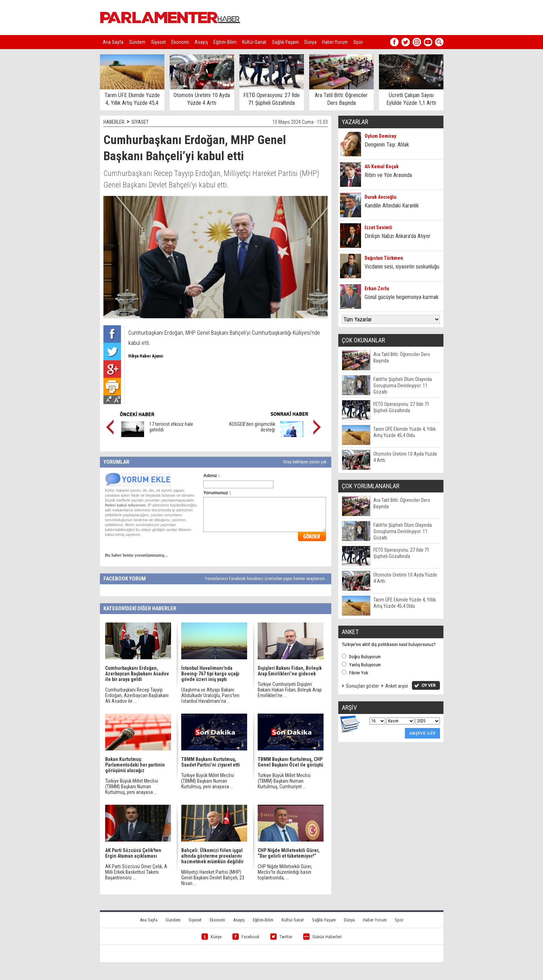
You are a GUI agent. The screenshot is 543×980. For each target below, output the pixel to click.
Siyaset (158, 42)
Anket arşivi (397, 686)
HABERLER (114, 122)
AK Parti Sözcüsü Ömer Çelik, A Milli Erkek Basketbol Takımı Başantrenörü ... (136, 872)
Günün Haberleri (323, 937)
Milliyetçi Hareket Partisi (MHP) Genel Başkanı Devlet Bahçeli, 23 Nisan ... (213, 878)
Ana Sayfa (113, 42)
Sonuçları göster (362, 686)
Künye (212, 937)
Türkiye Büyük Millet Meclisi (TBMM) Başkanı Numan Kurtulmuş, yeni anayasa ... (132, 787)
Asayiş (201, 42)
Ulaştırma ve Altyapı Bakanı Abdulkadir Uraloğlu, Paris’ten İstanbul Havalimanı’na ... (210, 695)
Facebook (246, 937)
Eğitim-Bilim (225, 42)
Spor (358, 42)
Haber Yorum (335, 42)
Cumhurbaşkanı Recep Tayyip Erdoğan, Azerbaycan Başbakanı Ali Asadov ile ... (137, 695)
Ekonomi (180, 42)
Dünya (310, 42)
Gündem (137, 42)
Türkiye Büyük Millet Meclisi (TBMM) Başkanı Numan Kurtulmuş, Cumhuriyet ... (284, 781)
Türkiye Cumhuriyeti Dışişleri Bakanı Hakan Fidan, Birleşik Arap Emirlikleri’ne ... (290, 690)
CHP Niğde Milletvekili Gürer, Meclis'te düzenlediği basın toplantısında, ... (285, 872)
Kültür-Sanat (254, 42)
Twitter (281, 937)
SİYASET (140, 122)
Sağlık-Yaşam (285, 42)
